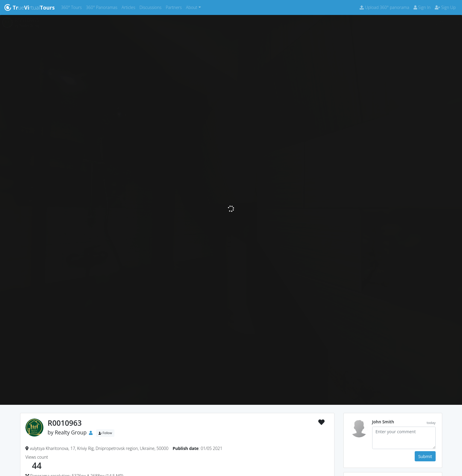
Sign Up (445, 7)
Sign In (422, 7)
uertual (29, 7)
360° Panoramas (103, 7)
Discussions (152, 7)
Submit (425, 456)
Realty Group (71, 432)
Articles (129, 7)
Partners (175, 7)
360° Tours (72, 7)
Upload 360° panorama (384, 7)
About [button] (192, 7)
